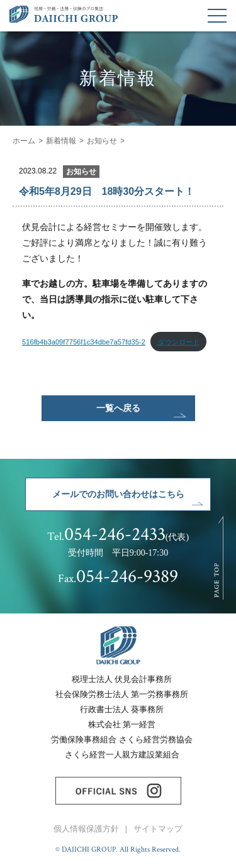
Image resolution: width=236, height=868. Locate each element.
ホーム (24, 141)
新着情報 (61, 141)
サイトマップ (158, 829)
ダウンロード (179, 342)
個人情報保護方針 (86, 829)
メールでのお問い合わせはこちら (118, 494)
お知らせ (102, 141)
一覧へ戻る (118, 408)
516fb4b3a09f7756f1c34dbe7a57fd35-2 (84, 342)
